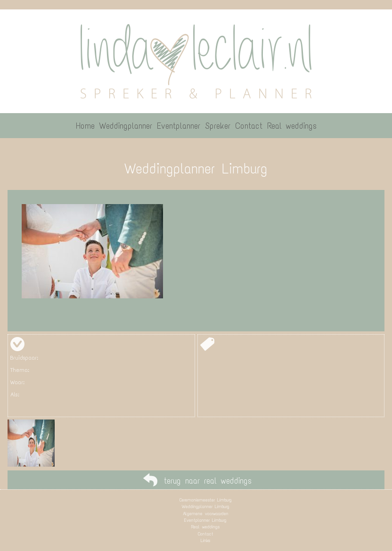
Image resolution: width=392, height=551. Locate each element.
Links (205, 540)
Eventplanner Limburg (205, 520)
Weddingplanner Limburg (206, 506)
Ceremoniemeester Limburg (206, 500)
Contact (206, 534)
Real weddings (205, 527)
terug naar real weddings (208, 481)
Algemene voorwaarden (206, 514)
